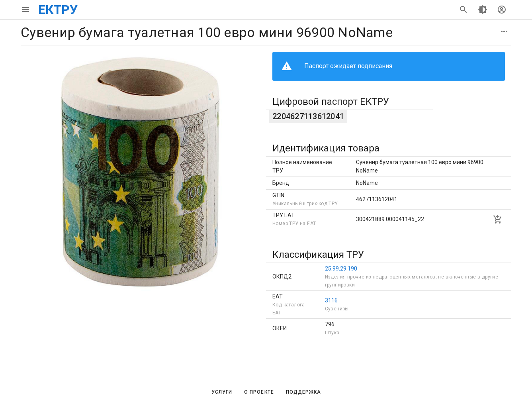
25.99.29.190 (341, 269)
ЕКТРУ (58, 10)
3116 (331, 300)
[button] (504, 31)
